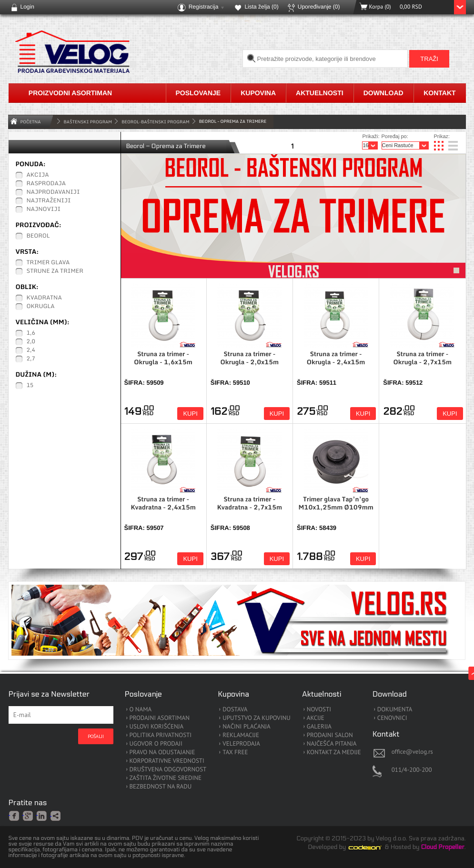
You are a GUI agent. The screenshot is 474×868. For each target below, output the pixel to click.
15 (30, 386)
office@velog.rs (412, 752)
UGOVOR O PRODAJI (156, 744)
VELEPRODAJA (241, 744)
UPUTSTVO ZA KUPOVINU (256, 718)
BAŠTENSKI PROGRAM (88, 122)
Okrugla (41, 307)
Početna (31, 122)
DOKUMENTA (395, 710)
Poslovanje (198, 93)
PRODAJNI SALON (330, 735)
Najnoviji (44, 210)
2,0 (31, 342)
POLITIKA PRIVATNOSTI (161, 735)
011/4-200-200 (412, 770)
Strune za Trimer (55, 271)
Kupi (190, 414)
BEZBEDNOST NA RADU (161, 787)
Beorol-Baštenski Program (155, 122)
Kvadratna (44, 298)
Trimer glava (48, 263)
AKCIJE (316, 718)
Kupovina (258, 93)
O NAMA (141, 710)
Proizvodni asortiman (70, 93)
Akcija (38, 175)
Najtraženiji (49, 201)
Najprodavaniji (53, 192)
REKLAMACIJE (241, 735)
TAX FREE (235, 753)
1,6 (31, 333)
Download (383, 93)
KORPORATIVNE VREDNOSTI (167, 761)
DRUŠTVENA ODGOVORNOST (168, 770)
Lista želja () (261, 7)
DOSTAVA (235, 710)
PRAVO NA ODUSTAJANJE (162, 753)
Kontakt (439, 93)
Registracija (204, 7)
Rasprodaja (46, 184)
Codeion (372, 848)
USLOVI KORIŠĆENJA (157, 727)
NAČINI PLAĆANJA (246, 727)
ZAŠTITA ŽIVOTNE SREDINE (166, 778)
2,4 (31, 350)
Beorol (38, 236)
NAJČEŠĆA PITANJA (332, 744)
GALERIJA (319, 727)
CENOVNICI (392, 718)
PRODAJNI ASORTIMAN (160, 718)
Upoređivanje (319, 7)
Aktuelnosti (320, 93)
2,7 (31, 359)
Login (27, 7)
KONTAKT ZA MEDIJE (334, 753)
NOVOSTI (319, 710)
